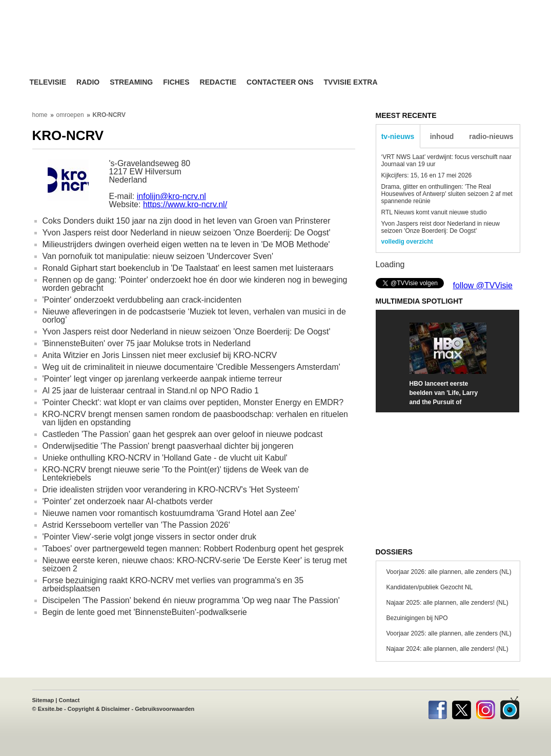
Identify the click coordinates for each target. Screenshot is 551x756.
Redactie (218, 82)
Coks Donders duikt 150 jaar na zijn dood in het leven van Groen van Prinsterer (187, 221)
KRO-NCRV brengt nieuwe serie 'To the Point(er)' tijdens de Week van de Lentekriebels (176, 474)
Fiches (176, 82)
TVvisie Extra (351, 82)
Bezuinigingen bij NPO (417, 618)
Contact (69, 700)
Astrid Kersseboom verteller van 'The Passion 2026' (136, 525)
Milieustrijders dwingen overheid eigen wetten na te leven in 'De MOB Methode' (186, 244)
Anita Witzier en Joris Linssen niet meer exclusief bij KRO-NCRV (160, 355)
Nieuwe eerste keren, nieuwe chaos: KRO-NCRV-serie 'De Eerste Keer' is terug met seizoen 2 (195, 564)
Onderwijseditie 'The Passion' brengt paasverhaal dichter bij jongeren (168, 446)
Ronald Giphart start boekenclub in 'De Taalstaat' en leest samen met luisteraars (188, 268)
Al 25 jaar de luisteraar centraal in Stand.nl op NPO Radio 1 (151, 391)
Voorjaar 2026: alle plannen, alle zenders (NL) (449, 572)
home (40, 115)
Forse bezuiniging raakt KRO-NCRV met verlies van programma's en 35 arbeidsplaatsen (173, 584)
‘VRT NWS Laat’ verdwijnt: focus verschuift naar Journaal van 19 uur (447, 161)
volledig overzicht (407, 242)
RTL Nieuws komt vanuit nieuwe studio (434, 212)
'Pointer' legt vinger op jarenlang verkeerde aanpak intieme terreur (162, 379)
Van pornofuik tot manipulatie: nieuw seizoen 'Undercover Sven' (158, 256)
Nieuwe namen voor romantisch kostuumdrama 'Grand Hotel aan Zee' (169, 513)
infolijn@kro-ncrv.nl (171, 196)
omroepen (70, 115)
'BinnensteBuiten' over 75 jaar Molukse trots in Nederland (147, 343)
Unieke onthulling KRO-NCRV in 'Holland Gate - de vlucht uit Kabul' (165, 458)
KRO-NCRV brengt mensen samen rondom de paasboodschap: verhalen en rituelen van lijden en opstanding (196, 418)
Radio (88, 82)
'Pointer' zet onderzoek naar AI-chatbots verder (128, 501)
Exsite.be (50, 709)
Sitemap (43, 700)
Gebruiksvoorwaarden (165, 709)
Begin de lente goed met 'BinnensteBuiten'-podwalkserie (145, 612)
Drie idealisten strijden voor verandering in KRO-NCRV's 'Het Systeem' (171, 490)
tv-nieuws (398, 136)
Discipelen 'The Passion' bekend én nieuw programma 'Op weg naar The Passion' (191, 600)
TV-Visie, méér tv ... (111, 47)
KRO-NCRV (109, 115)
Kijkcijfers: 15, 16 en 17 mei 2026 (427, 175)
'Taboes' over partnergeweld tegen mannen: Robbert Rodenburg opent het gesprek (193, 549)
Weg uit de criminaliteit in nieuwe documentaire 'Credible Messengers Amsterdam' (191, 367)
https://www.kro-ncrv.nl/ (185, 204)
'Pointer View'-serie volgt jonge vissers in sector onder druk (150, 537)
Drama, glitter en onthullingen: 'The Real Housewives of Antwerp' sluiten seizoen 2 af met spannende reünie (447, 194)
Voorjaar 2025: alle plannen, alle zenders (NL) (449, 633)
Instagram (486, 708)
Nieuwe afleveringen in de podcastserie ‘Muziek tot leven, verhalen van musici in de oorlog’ (194, 316)
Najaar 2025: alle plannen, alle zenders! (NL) (447, 603)
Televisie (48, 82)
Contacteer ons (280, 82)
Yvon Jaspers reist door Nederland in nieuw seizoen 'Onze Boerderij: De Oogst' (187, 233)
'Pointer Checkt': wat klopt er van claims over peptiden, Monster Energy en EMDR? (193, 402)
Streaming (131, 82)
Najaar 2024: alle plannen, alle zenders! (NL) (447, 649)
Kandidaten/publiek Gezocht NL (430, 587)
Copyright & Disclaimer (99, 709)
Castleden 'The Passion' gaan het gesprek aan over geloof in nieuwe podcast (183, 434)
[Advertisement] (373, 49)
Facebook (437, 708)
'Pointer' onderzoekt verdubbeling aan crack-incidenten (142, 300)
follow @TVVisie (483, 285)
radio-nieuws (491, 136)
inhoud (442, 136)
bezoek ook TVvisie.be (486, 7)
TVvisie (510, 708)
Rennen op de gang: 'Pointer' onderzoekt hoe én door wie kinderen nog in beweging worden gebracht (195, 284)
